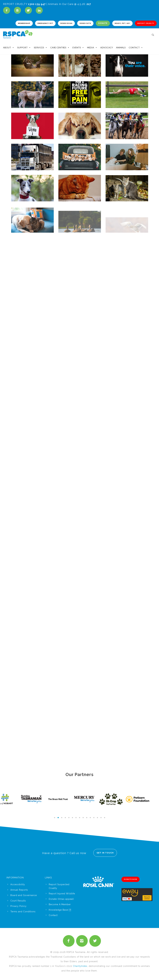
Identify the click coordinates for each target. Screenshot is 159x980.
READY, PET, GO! (122, 23)
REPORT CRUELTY (146, 23)
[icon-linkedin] (39, 10)
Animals (121, 47)
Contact (136, 48)
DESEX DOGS (66, 23)
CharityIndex (80, 966)
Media (92, 48)
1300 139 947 (37, 4)
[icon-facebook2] (69, 941)
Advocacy (107, 47)
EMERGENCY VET (45, 23)
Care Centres (60, 48)
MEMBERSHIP (24, 23)
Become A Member (60, 904)
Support (24, 48)
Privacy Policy (18, 906)
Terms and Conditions (23, 912)
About (9, 48)
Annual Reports (19, 890)
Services (41, 48)
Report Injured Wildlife (62, 894)
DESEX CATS (85, 23)
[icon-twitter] (29, 10)
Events (78, 48)
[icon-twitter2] (95, 941)
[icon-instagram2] (18, 10)
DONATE (103, 23)
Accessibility (18, 884)
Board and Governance (24, 895)
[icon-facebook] (7, 10)
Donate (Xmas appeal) (61, 899)
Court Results (18, 901)
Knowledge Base (60, 910)
